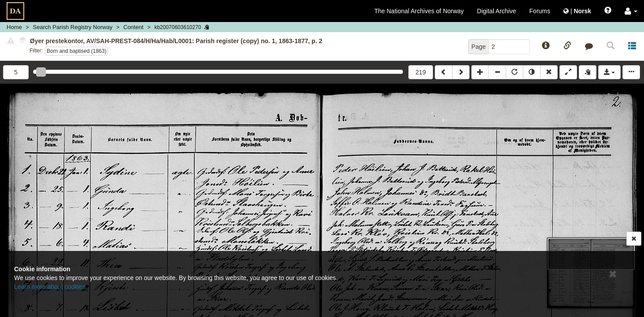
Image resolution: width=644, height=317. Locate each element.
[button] (631, 11)
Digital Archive (497, 11)
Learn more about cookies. (51, 287)
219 (420, 72)
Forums (540, 11)
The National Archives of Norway (419, 11)
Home (14, 27)
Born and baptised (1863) (76, 51)
